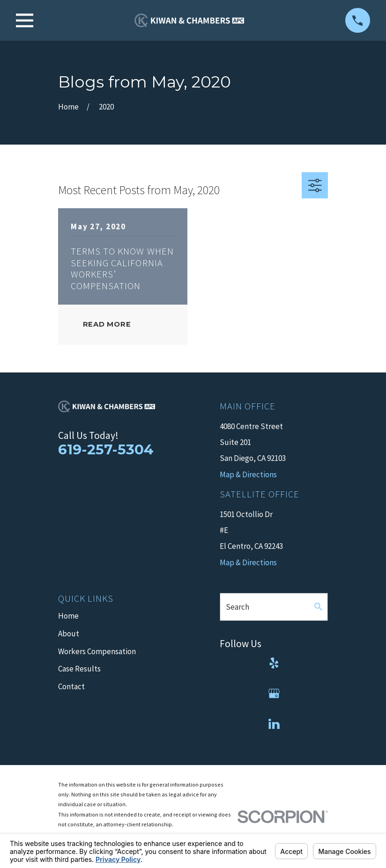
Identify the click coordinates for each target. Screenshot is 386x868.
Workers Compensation (97, 651)
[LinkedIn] (274, 724)
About (69, 634)
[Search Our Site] (318, 607)
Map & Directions (248, 562)
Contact (71, 686)
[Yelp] (274, 663)
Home (68, 616)
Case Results (79, 669)
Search (238, 607)
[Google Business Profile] (274, 693)
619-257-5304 (106, 449)
